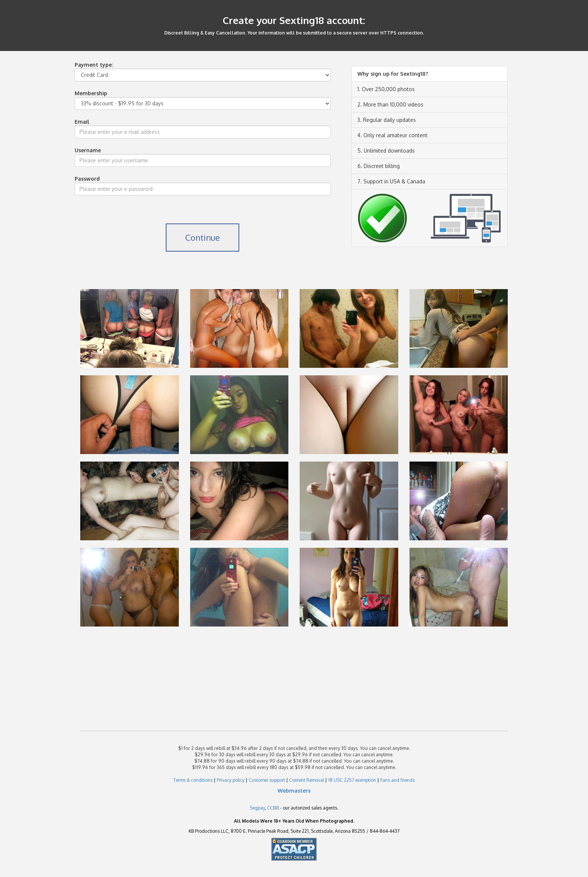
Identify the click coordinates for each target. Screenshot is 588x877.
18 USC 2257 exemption (352, 780)
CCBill (273, 808)
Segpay (257, 808)
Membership (91, 93)
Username (88, 150)
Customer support (267, 780)
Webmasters (294, 791)
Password (87, 179)
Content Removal (307, 780)
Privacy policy (231, 780)
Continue (202, 237)
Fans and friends (397, 780)
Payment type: (94, 65)
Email (82, 122)
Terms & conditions (193, 780)
